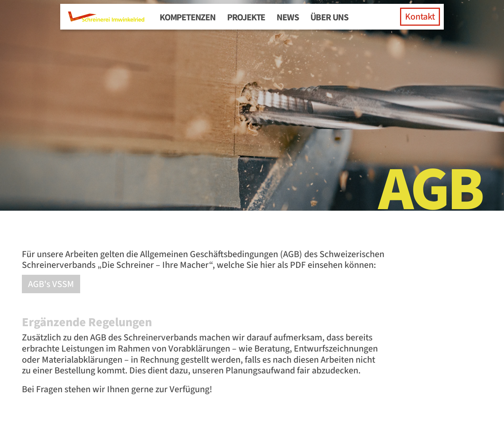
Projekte (246, 17)
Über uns (329, 17)
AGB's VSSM (51, 284)
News (287, 17)
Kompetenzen (188, 17)
